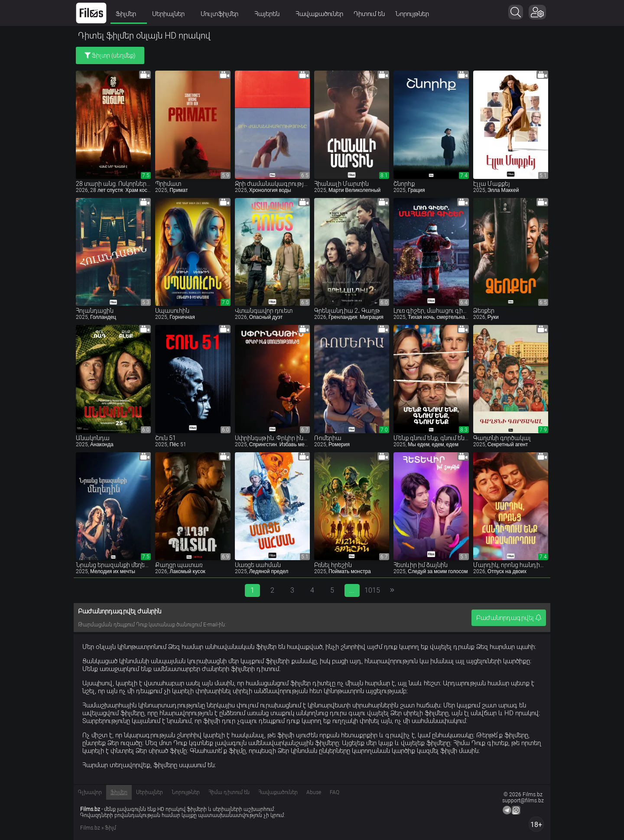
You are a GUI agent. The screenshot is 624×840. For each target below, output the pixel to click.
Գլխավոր (90, 792)
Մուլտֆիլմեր (222, 14)
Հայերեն (270, 14)
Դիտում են (369, 14)
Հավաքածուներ (319, 14)
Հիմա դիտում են (229, 792)
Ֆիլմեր (129, 14)
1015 (372, 590)
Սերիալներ (171, 14)
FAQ (335, 792)
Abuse (314, 792)
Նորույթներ (412, 14)
